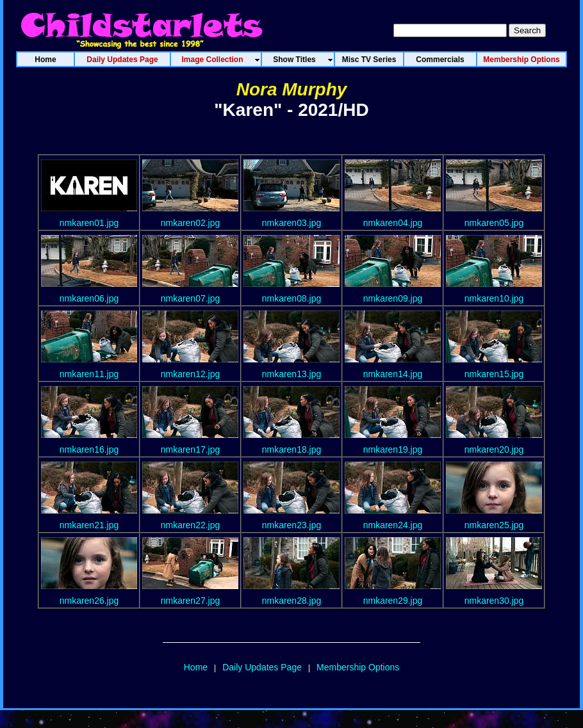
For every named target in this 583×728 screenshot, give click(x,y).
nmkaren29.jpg (393, 601)
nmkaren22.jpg (191, 525)
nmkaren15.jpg (494, 374)
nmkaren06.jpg (89, 298)
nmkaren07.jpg (191, 298)
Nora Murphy (292, 89)
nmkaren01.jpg (89, 223)
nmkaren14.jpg (393, 374)
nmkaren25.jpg (494, 525)
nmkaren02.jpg (191, 223)
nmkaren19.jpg (393, 449)
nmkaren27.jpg (191, 601)
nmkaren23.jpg (292, 525)
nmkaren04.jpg (393, 223)
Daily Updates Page (262, 667)
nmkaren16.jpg (89, 449)
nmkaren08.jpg (292, 298)
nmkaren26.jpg (89, 601)
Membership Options (358, 667)
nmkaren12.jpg (191, 374)
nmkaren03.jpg (292, 223)
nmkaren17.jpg (191, 449)
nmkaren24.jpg (393, 525)
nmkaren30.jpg (494, 601)
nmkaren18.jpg (292, 449)
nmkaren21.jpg (89, 525)
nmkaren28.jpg (292, 601)
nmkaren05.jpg (494, 223)
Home (196, 667)
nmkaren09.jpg (393, 298)
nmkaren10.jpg (494, 298)
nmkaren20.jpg (494, 449)
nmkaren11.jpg (89, 374)
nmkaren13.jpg (292, 374)
